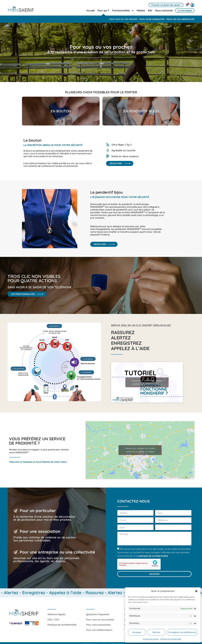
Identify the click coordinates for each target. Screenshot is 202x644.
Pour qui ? (103, 10)
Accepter (137, 632)
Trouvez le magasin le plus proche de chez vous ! (38, 462)
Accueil (91, 10)
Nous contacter (164, 10)
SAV (150, 10)
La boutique (185, 10)
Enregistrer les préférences (182, 632)
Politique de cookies (151, 639)
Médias (141, 10)
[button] (196, 591)
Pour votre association (152, 19)
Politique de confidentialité (171, 639)
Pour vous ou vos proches (123, 19)
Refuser (156, 632)
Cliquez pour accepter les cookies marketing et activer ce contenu (147, 382)
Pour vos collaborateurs (180, 19)
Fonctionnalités (123, 11)
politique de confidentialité (153, 556)
